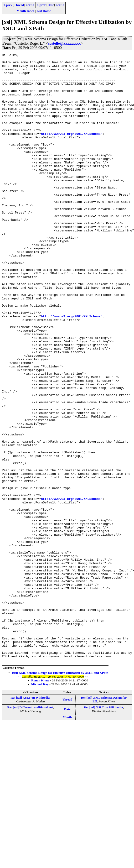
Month (67, 839)
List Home (44, 11)
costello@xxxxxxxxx (64, 43)
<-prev (8, 5)
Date (51, 5)
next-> (30, 5)
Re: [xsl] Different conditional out (30, 829)
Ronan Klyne (40, 802)
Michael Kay (40, 806)
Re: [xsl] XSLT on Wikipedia (30, 819)
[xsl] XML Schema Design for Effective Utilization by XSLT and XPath (60, 794)
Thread (19, 5)
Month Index (26, 11)
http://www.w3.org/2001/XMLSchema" (72, 150)
